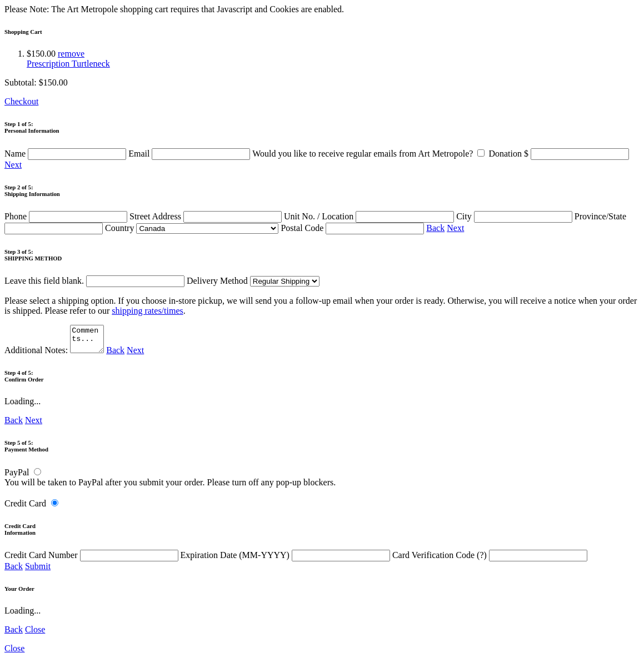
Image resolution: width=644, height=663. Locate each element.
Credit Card (25, 508)
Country (192, 228)
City (515, 216)
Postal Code (353, 228)
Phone (67, 216)
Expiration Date (286, 560)
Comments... (88, 341)
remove (71, 54)
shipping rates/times (147, 311)
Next (13, 165)
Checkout (21, 101)
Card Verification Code (490, 560)
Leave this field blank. (94, 281)
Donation (559, 154)
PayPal (17, 477)
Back (435, 228)
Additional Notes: (56, 355)
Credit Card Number (93, 560)
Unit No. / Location (370, 216)
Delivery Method (253, 281)
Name (66, 154)
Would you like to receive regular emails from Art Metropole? (370, 154)
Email (190, 154)
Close (35, 634)
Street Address (207, 216)
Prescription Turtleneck (68, 64)
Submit (38, 571)
